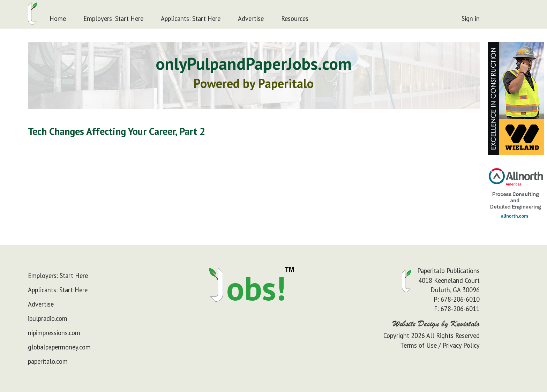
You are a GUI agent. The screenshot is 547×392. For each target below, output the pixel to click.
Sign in (471, 18)
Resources (295, 18)
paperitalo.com (48, 361)
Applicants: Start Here (191, 18)
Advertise (251, 18)
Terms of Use (418, 345)
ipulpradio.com (48, 318)
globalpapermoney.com (59, 347)
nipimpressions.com (54, 333)
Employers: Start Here (113, 18)
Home (58, 18)
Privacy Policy (461, 345)
